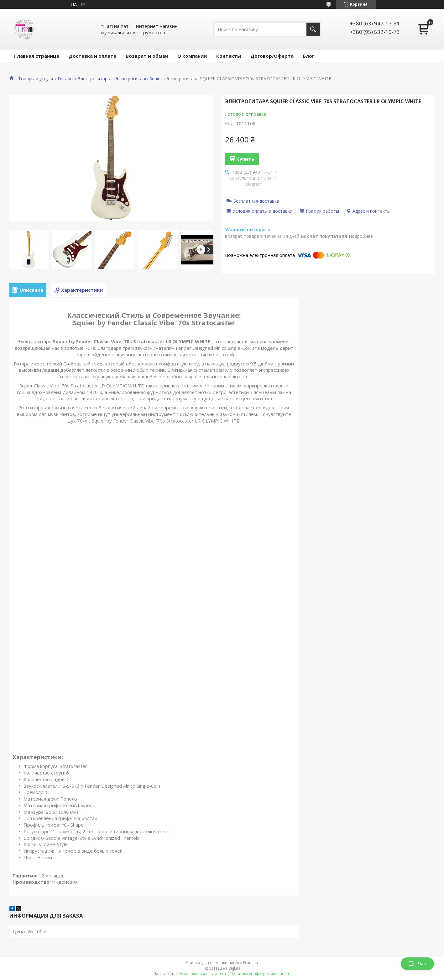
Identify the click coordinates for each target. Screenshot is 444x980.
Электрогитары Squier (139, 79)
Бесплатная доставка (256, 201)
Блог (309, 56)
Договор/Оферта (272, 56)
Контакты (229, 56)
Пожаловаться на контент (202, 974)
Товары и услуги (36, 79)
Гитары (65, 79)
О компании (192, 56)
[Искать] (313, 29)
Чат (417, 964)
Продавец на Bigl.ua (222, 968)
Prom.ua (250, 963)
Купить (245, 159)
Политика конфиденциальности (260, 974)
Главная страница (37, 56)
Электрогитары (94, 79)
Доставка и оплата (92, 56)
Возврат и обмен (147, 56)
